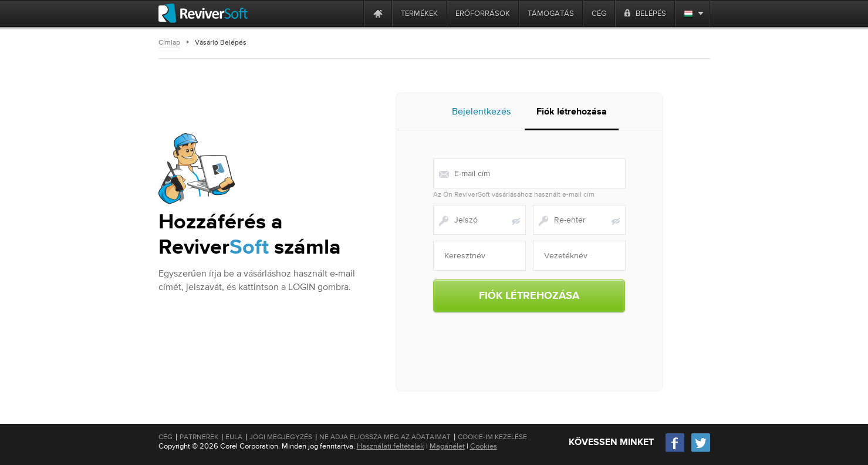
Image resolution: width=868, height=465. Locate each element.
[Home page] (378, 13)
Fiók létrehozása (572, 112)
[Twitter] (701, 451)
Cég (166, 437)
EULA (234, 437)
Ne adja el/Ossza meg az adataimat (385, 437)
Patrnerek (199, 437)
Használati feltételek (391, 446)
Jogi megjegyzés (281, 437)
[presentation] (529, 344)
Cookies (484, 446)
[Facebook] (676, 451)
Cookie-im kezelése (492, 437)
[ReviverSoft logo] (203, 13)
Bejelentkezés (481, 111)
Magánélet (447, 446)
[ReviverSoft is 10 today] (352, 13)
